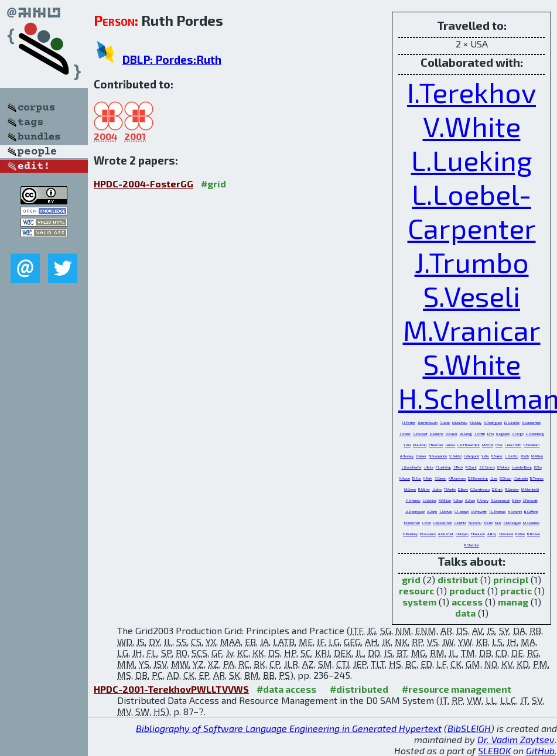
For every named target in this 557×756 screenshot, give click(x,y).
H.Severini (515, 512)
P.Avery (483, 500)
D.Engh (497, 489)
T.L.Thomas (497, 512)
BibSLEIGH (469, 728)
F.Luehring (443, 467)
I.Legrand (503, 434)
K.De (498, 523)
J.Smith (480, 434)
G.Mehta (460, 523)
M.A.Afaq (420, 445)
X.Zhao (470, 500)
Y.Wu (485, 456)
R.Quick (471, 467)
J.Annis (450, 445)
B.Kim (517, 500)
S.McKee (446, 512)
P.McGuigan (512, 523)
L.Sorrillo (512, 456)
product (467, 591)
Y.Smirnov (413, 500)
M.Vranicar (472, 330)
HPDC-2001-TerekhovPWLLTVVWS (171, 689)
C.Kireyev (462, 534)
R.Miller (424, 489)
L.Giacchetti (513, 445)
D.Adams (437, 434)
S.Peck (458, 467)
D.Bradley (410, 534)
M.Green (410, 489)
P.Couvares (428, 534)
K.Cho (538, 467)
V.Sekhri (455, 456)
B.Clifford (531, 512)
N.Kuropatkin (438, 456)
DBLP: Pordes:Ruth (172, 59)
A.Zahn (432, 512)
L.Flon (427, 523)
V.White (472, 126)
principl (511, 579)
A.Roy (492, 534)
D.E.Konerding (478, 478)
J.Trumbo (472, 262)
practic (516, 591)
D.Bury (463, 489)
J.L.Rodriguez (415, 512)
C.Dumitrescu (480, 489)
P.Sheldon (472, 545)
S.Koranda (506, 534)
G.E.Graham (532, 445)
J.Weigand (471, 456)
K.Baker (497, 456)
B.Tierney (537, 478)
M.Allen (537, 456)
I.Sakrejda (521, 478)
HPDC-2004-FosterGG (143, 184)
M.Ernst (488, 445)
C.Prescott (530, 500)
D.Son (417, 478)
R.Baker (452, 434)
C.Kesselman (443, 523)
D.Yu (491, 434)
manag (513, 602)
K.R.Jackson (457, 478)
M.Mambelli (530, 489)
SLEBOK (494, 750)
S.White (472, 364)
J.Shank (405, 434)
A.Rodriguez (493, 423)
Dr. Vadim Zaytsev (516, 739)
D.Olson (505, 478)
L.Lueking (472, 160)
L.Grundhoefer (412, 467)
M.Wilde (445, 500)
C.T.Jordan (462, 512)
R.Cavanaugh (500, 500)
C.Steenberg (535, 434)
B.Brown (534, 534)
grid (411, 579)
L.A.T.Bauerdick (469, 445)
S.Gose (445, 423)
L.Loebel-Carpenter (472, 211)
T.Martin (450, 489)
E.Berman (436, 445)
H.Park (428, 478)
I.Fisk (499, 445)
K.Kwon (405, 478)
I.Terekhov (471, 92)
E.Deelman (412, 523)
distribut (458, 579)
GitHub (540, 750)
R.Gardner (512, 489)
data (465, 613)
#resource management (457, 689)
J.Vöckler (430, 500)
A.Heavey (407, 456)
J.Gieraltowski (428, 423)
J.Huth (525, 456)
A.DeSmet (446, 534)
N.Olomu (475, 523)
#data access (286, 689)
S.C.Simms (487, 467)
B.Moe (520, 534)
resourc (416, 591)
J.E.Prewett (479, 512)
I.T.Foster (409, 423)
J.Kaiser (421, 456)
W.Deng (466, 434)
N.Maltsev (460, 423)
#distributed (359, 689)
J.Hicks (429, 467)
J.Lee (494, 478)
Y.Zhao (458, 500)
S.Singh (518, 434)
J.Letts (437, 489)
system (419, 602)
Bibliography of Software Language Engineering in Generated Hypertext (289, 728)
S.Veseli (471, 296)
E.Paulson (478, 534)
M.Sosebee (531, 523)
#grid (213, 184)
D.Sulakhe (512, 423)
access (467, 602)
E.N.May (476, 423)
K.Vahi (488, 523)
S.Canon (440, 478)
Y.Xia (407, 445)
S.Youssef (420, 434)
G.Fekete (503, 467)
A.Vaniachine (531, 423)
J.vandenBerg (522, 467)
